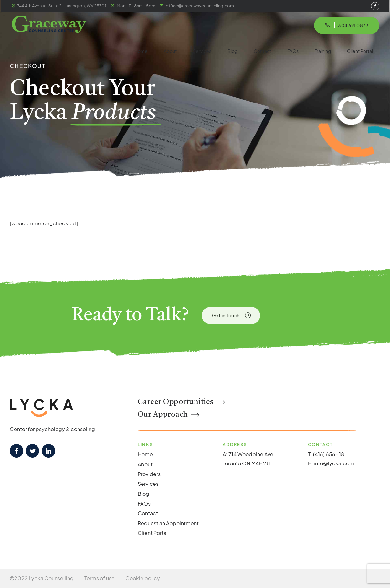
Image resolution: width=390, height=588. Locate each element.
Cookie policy (143, 578)
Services (202, 51)
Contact (262, 51)
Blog (232, 51)
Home (141, 51)
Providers (149, 474)
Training (323, 51)
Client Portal (360, 51)
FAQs (293, 51)
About (170, 51)
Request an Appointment (168, 523)
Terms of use (100, 578)
